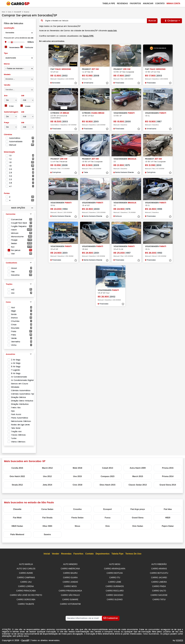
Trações (9, 284)
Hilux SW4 (47, 526)
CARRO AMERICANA (70, 569)
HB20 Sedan (17, 526)
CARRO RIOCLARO (115, 590)
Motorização (9, 152)
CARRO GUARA (70, 577)
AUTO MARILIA (26, 564)
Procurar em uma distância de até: (19, 38)
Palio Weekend (17, 534)
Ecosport (107, 509)
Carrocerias (11, 214)
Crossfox (77, 509)
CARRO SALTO (159, 590)
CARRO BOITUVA (115, 573)
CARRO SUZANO (115, 599)
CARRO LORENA (26, 586)
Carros (10, 12)
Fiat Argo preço (138, 509)
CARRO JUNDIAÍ (70, 581)
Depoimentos (103, 554)
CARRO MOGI (70, 586)
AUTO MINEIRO (70, 564)
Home (3, 12)
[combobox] (19, 33)
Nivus (77, 526)
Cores (8, 302)
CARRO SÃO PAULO (70, 594)
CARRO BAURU (70, 573)
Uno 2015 (77, 476)
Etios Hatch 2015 (108, 485)
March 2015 (138, 476)
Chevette (17, 509)
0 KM (11, 106)
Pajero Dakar (168, 526)
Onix (108, 526)
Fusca (108, 518)
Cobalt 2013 (108, 468)
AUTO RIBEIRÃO (159, 564)
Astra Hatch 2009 (138, 468)
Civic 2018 (77, 485)
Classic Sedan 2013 (138, 485)
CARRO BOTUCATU (159, 573)
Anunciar (148, 3)
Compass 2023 (108, 476)
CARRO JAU (26, 581)
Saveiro (47, 534)
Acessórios (10, 354)
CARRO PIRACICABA (26, 590)
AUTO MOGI (115, 564)
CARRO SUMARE (70, 599)
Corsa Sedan (47, 509)
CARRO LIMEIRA (159, 581)
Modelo (7, 75)
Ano (6, 96)
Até (22, 96)
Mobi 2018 (77, 468)
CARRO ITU (115, 577)
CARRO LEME (115, 581)
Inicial (47, 554)
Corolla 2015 (17, 468)
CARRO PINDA (159, 586)
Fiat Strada (47, 518)
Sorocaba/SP (18, 12)
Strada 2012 (17, 485)
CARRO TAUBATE (26, 603)
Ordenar (171, 21)
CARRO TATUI (159, 599)
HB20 (168, 518)
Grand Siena (138, 518)
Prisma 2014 (168, 476)
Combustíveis (11, 263)
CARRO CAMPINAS (26, 577)
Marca (7, 64)
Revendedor (14, 48)
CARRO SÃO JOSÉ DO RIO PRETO (26, 594)
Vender (55, 554)
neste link (110, 31)
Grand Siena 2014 (168, 485)
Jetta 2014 (47, 485)
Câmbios (8, 135)
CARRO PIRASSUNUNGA (70, 590)
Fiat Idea (168, 509)
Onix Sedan (138, 526)
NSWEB (179, 637)
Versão (7, 85)
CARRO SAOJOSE (159, 594)
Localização (9, 28)
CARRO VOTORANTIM (70, 603)
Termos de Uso (133, 554)
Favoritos (135, 3)
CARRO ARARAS (159, 569)
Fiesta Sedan (77, 518)
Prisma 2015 (168, 468)
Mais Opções (18, 208)
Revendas (122, 3)
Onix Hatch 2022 (17, 476)
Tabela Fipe (109, 3)
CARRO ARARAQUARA (115, 569)
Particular (29, 48)
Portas (7, 193)
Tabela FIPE (87, 36)
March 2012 (47, 468)
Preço (7, 123)
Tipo (6, 53)
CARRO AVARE (26, 573)
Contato (160, 3)
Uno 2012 (47, 476)
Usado (28, 106)
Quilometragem (11, 112)
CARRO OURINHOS (115, 586)
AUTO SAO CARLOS (26, 569)
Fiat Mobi (17, 518)
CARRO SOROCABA (26, 599)
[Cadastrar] (111, 617)
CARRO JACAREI (159, 577)
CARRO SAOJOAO (115, 594)
